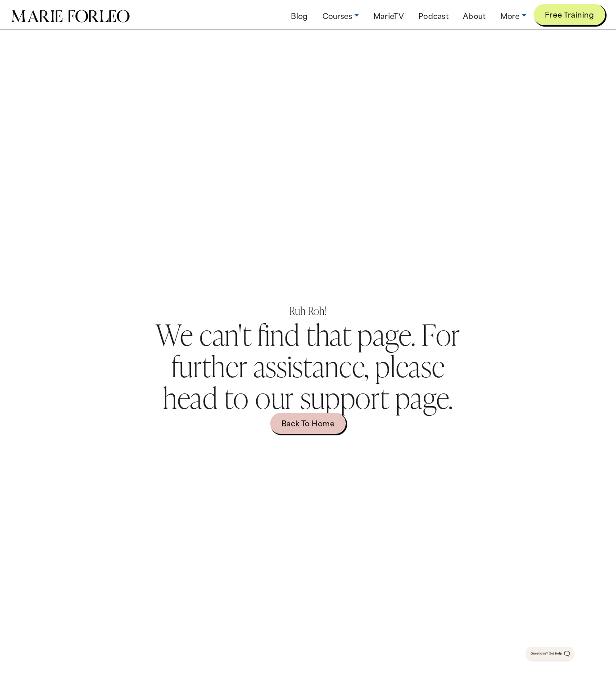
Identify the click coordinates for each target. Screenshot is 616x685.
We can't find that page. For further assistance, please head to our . (308, 365)
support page (375, 397)
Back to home (308, 423)
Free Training (569, 14)
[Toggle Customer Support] (550, 653)
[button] (341, 16)
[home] (70, 15)
